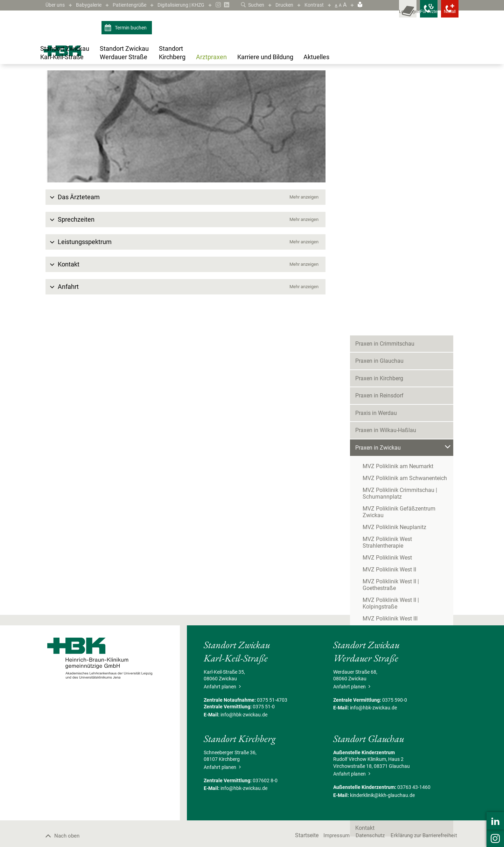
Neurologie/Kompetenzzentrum (402, 459)
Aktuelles (366, 534)
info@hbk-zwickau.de (244, 792)
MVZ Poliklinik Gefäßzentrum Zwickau (410, 283)
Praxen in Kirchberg (379, 153)
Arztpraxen (67, 92)
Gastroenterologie (387, 436)
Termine (365, 551)
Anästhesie (380, 414)
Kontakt (365, 569)
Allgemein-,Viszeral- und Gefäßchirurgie (197, 92)
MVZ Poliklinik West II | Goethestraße (408, 343)
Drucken (281, 5)
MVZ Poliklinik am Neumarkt (398, 241)
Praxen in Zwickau (101, 92)
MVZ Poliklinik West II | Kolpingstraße (409, 355)
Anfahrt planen (222, 764)
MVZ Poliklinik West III (390, 367)
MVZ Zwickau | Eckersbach (396, 499)
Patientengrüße (138, 5)
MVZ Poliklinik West (387, 319)
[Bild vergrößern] (185, 204)
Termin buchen (127, 38)
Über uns (56, 5)
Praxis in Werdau (376, 188)
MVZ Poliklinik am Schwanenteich (405, 253)
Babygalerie (93, 5)
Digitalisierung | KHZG (195, 5)
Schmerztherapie (386, 481)
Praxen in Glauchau (379, 136)
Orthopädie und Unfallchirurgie (401, 470)
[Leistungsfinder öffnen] (381, 14)
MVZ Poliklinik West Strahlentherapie (408, 307)
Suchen (247, 5)
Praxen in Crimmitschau (385, 119)
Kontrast (313, 5)
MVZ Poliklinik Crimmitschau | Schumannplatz (400, 268)
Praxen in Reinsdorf (379, 171)
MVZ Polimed (379, 379)
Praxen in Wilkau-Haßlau (386, 205)
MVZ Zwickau (138, 92)
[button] (185, 275)
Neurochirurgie (384, 447)
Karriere (365, 517)
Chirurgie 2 (379, 425)
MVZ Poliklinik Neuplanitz (394, 295)
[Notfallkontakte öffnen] (444, 14)
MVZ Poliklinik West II (389, 331)
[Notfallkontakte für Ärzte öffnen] (413, 14)
